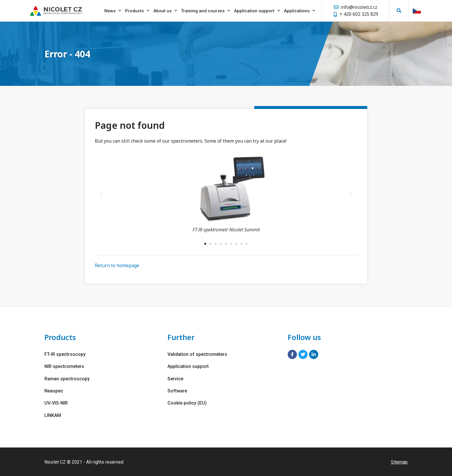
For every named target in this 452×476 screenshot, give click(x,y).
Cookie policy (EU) (187, 403)
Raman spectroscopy (67, 378)
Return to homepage (117, 265)
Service (175, 378)
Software (177, 391)
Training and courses (206, 10)
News (113, 10)
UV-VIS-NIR (56, 403)
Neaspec (54, 391)
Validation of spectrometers (197, 354)
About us (165, 10)
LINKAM (53, 415)
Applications (300, 10)
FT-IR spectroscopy (65, 354)
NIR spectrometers (64, 366)
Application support (257, 10)
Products (137, 10)
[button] (399, 9)
